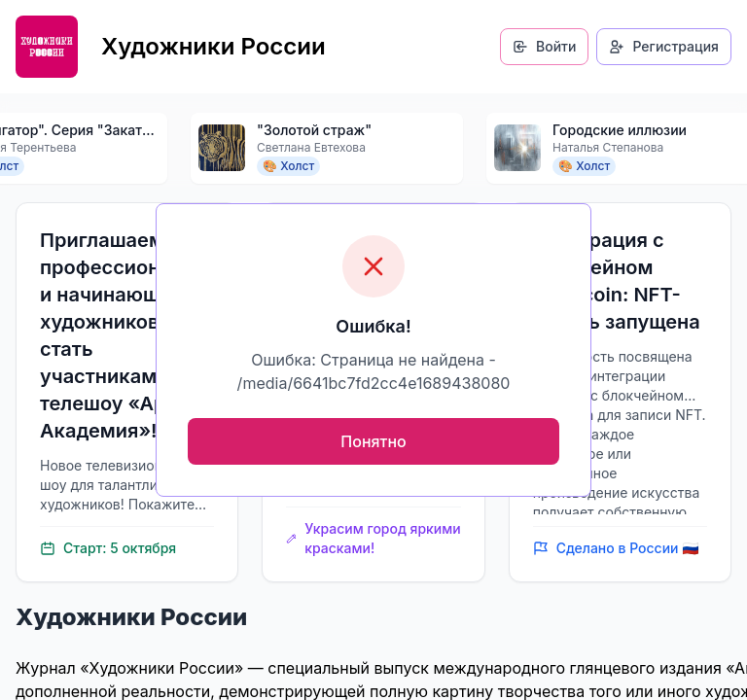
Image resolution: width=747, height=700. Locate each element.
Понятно (373, 441)
